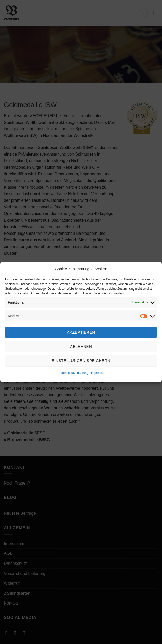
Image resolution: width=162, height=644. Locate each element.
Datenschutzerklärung (73, 373)
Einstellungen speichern (81, 361)
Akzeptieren (81, 332)
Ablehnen (81, 346)
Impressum (99, 373)
